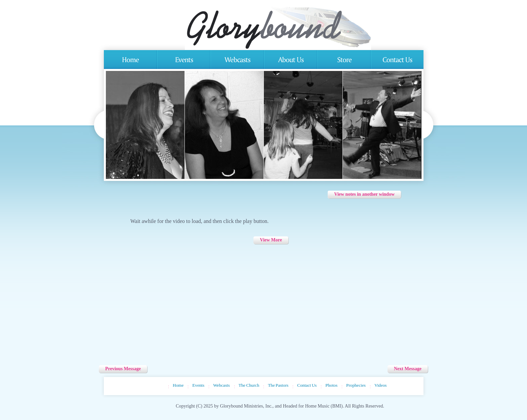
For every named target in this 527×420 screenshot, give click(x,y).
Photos (331, 385)
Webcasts (221, 385)
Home (178, 385)
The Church (249, 385)
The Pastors (278, 385)
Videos (381, 385)
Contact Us (307, 385)
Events (198, 385)
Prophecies (356, 385)
